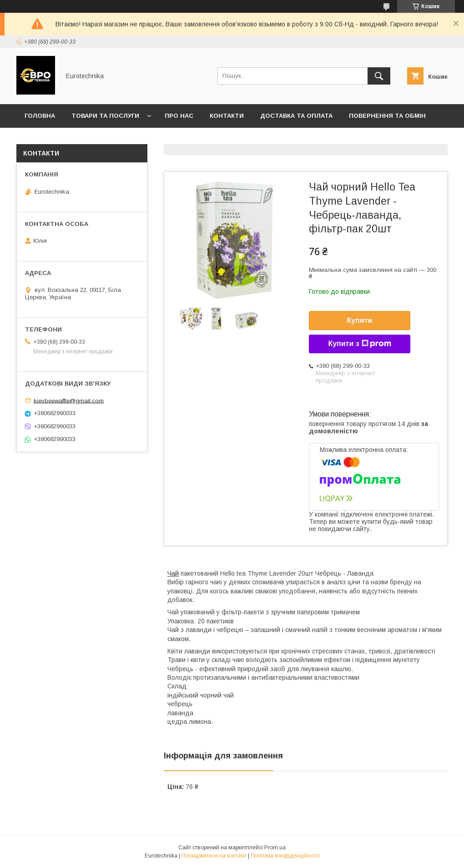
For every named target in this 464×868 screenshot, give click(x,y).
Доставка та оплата (296, 116)
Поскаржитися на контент (214, 856)
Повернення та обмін (387, 116)
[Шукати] (379, 76)
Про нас (179, 116)
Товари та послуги (105, 116)
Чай (173, 573)
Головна (40, 116)
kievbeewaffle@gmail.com (69, 400)
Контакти (227, 116)
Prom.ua (275, 848)
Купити (360, 320)
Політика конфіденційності (285, 856)
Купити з (359, 344)
